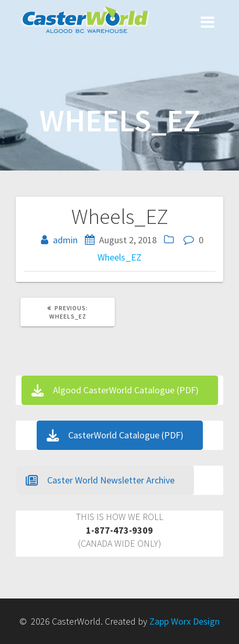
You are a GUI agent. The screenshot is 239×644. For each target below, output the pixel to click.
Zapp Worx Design (184, 621)
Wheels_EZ (119, 257)
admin (65, 240)
